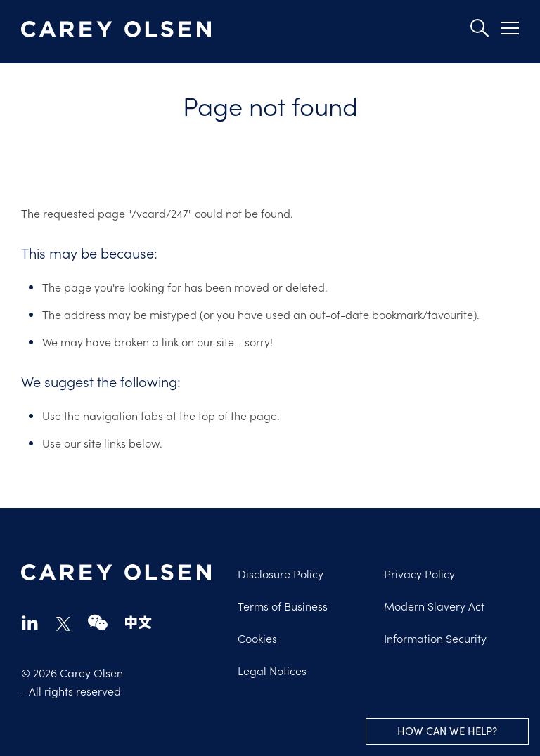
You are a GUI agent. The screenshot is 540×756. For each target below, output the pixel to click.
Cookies (257, 638)
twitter (63, 624)
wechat (98, 622)
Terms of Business (283, 606)
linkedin (30, 622)
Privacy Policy (419, 573)
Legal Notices (272, 670)
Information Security (435, 638)
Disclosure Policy (281, 573)
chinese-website (139, 622)
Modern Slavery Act (434, 606)
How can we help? (447, 731)
